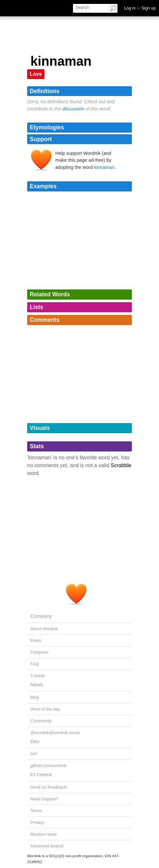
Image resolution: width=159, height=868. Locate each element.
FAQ (35, 664)
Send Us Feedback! (49, 787)
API (34, 754)
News (37, 685)
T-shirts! (38, 676)
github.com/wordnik (48, 766)
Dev (35, 741)
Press (36, 640)
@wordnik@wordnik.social (55, 733)
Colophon (39, 652)
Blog (35, 697)
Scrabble (121, 465)
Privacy (37, 822)
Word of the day (45, 709)
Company (41, 616)
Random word (44, 834)
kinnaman (104, 167)
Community (41, 721)
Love (36, 74)
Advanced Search (47, 846)
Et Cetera (41, 774)
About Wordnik (44, 629)
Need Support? (44, 799)
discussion (73, 109)
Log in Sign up (140, 8)
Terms (36, 811)
